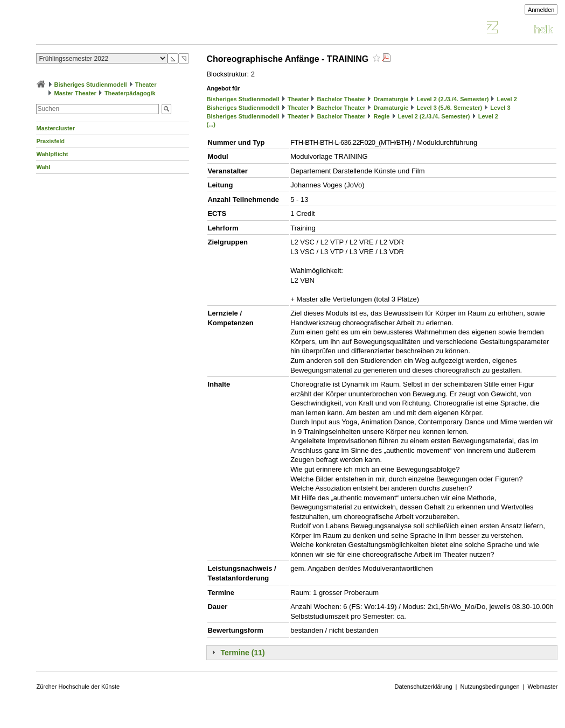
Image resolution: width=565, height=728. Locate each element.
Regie (382, 116)
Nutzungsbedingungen (490, 687)
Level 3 (500, 108)
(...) (211, 124)
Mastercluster (55, 128)
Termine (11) (242, 653)
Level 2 (507, 99)
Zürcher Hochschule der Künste (78, 687)
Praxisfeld (50, 141)
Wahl (43, 167)
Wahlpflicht (52, 154)
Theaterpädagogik (130, 93)
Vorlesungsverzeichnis (115, 29)
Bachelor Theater (341, 99)
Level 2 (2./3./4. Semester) (452, 99)
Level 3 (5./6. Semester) (449, 108)
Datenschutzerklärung (424, 687)
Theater (146, 85)
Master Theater (75, 93)
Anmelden (541, 10)
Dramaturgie (391, 99)
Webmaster (542, 687)
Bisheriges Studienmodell (91, 85)
